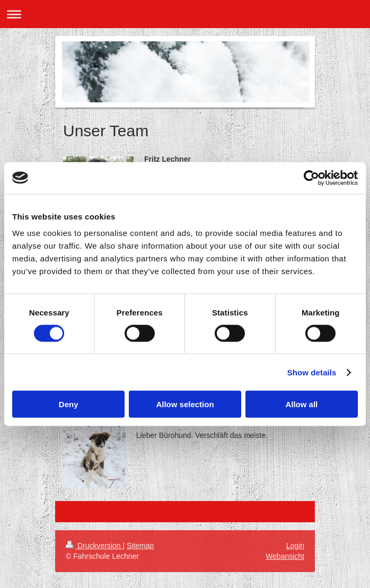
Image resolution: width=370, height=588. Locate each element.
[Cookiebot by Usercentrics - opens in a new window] (311, 178)
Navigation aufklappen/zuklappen (185, 14)
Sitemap (140, 546)
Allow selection (185, 404)
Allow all (301, 404)
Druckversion (94, 546)
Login (295, 546)
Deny (69, 404)
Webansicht (285, 556)
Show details (312, 372)
